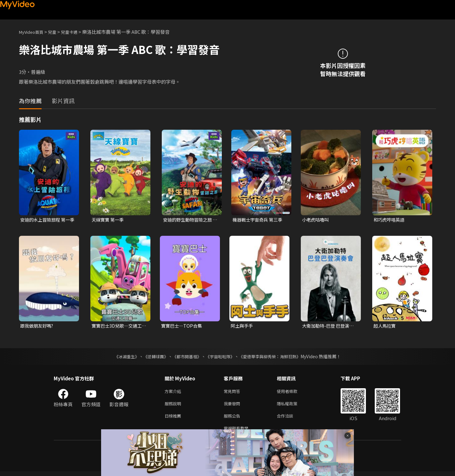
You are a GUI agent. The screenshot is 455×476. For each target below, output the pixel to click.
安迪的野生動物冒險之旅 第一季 (189, 220)
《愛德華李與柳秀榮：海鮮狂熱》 (274, 357)
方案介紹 (174, 393)
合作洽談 (290, 419)
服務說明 (174, 406)
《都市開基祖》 (185, 357)
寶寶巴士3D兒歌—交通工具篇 (118, 327)
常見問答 (233, 393)
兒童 (57, 32)
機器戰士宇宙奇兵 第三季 (259, 220)
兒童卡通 (76, 32)
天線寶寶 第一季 (109, 220)
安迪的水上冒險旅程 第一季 (47, 220)
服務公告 (233, 419)
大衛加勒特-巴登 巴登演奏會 (330, 327)
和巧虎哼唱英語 (390, 220)
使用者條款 (292, 393)
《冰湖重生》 (121, 357)
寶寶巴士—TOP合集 (183, 327)
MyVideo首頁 (33, 32)
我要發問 (233, 406)
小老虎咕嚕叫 (316, 220)
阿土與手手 (243, 327)
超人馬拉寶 (385, 327)
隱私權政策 (292, 406)
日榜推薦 (174, 419)
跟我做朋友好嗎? (38, 327)
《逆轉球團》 (152, 357)
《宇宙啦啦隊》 (221, 357)
